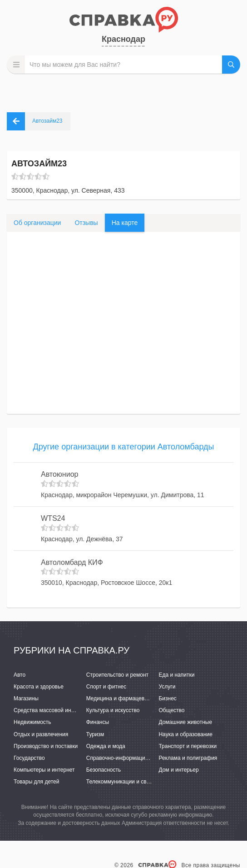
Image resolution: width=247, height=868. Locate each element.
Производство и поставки (46, 746)
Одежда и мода (106, 746)
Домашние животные (185, 722)
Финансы (98, 722)
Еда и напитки (176, 675)
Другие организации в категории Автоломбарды (124, 447)
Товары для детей (36, 782)
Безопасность (104, 770)
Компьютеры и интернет (44, 770)
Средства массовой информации (56, 710)
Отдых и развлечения (41, 734)
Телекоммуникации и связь (121, 782)
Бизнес (167, 698)
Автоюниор (59, 474)
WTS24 (53, 518)
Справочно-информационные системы (135, 758)
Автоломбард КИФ (72, 562)
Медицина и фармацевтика (121, 698)
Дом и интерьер (178, 770)
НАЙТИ (231, 65)
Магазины (26, 698)
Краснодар (123, 39)
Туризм (95, 734)
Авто (20, 675)
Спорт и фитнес (106, 687)
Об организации (37, 223)
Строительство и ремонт (117, 675)
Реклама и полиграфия (188, 758)
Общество (171, 710)
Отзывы (86, 223)
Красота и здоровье (39, 687)
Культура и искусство (113, 710)
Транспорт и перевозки (188, 746)
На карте (125, 223)
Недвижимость (32, 722)
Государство (29, 758)
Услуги (167, 687)
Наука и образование (185, 734)
